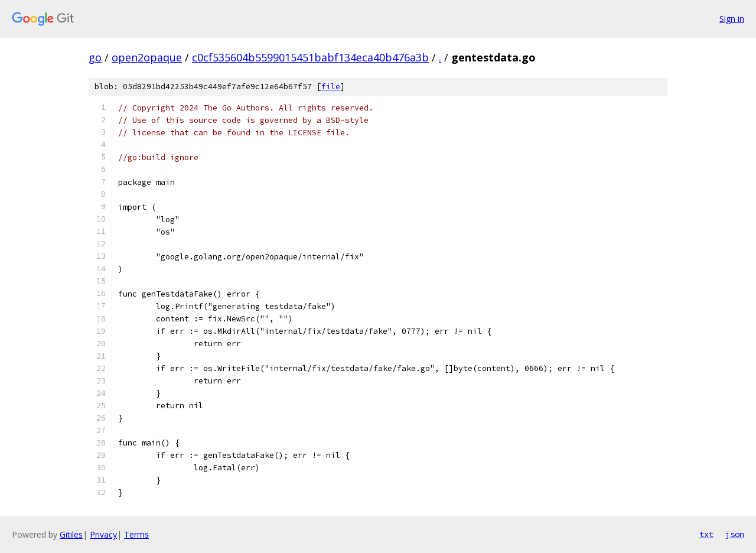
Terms (136, 534)
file (331, 87)
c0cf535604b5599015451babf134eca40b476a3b (310, 57)
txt (706, 534)
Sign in (732, 19)
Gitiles (71, 534)
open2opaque (147, 57)
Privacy (103, 534)
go (95, 57)
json (735, 534)
